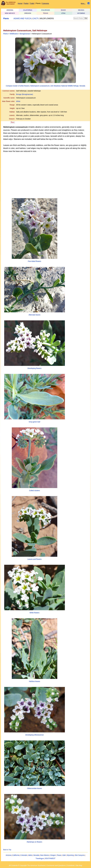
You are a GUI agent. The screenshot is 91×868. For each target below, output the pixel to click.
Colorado (24, 855)
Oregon (53, 855)
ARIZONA (10, 10)
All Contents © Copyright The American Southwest (27, 865)
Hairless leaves (34, 681)
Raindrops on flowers (35, 842)
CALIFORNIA (28, 10)
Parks (26, 3)
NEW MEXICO (10, 13)
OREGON (28, 13)
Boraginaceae (25, 34)
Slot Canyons (80, 855)
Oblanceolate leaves (34, 788)
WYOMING (81, 13)
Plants (38, 3)
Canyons (45, 3)
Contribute (71, 865)
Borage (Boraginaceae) (25, 94)
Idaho (30, 855)
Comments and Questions (56, 865)
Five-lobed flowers (35, 261)
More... (83, 3)
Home (20, 3)
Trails (32, 3)
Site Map (79, 865)
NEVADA (81, 10)
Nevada (36, 855)
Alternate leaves (34, 315)
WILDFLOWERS (47, 18)
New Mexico (45, 855)
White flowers (34, 613)
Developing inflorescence (34, 735)
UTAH (63, 13)
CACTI (36, 18)
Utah (64, 855)
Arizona (8, 855)
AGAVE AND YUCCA (22, 18)
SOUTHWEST (50, 858)
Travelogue (40, 858)
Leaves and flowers (34, 559)
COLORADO (45, 10)
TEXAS (46, 13)
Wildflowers (14, 34)
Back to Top (7, 850)
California (16, 855)
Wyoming (70, 855)
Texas (59, 855)
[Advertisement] (31, 25)
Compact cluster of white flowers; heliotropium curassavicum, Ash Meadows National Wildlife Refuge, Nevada (45, 86)
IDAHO (63, 10)
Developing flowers (34, 368)
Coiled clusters (35, 490)
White (18, 101)
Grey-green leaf (34, 422)
